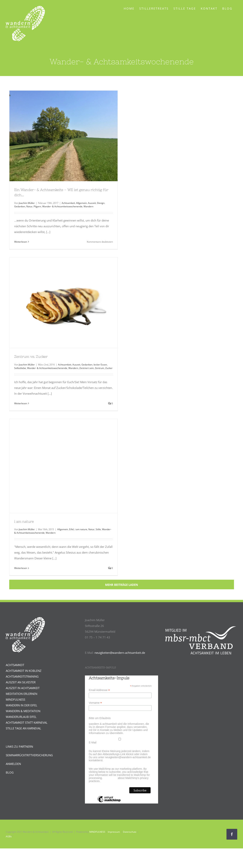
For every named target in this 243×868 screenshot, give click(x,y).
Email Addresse (99, 690)
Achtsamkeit (68, 203)
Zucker (109, 368)
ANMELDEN (13, 764)
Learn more (110, 778)
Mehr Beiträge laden (121, 585)
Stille (98, 529)
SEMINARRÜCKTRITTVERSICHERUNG (29, 755)
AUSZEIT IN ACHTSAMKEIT (23, 688)
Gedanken (20, 206)
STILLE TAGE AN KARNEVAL (23, 728)
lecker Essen (100, 365)
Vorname (95, 703)
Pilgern (37, 206)
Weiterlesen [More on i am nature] (21, 568)
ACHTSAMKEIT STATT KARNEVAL (27, 723)
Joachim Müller (27, 203)
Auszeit (92, 203)
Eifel (71, 529)
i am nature (24, 521)
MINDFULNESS (15, 699)
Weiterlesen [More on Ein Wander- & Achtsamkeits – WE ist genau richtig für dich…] (21, 242)
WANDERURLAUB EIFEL (21, 717)
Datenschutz (130, 832)
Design (101, 203)
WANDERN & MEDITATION (23, 711)
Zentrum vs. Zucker (31, 357)
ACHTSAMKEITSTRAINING (22, 676)
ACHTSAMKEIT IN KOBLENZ (24, 671)
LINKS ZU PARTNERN (19, 746)
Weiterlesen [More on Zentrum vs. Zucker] (21, 403)
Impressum (114, 832)
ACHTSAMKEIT (15, 665)
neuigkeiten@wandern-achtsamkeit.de (120, 653)
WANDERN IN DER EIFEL (22, 705)
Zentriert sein (87, 368)
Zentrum (100, 368)
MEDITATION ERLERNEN (22, 694)
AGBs (9, 836)
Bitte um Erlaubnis (100, 718)
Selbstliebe (20, 368)
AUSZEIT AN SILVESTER (21, 682)
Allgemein (81, 203)
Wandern (88, 206)
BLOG (10, 772)
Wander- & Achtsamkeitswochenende (62, 206)
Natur (29, 206)
